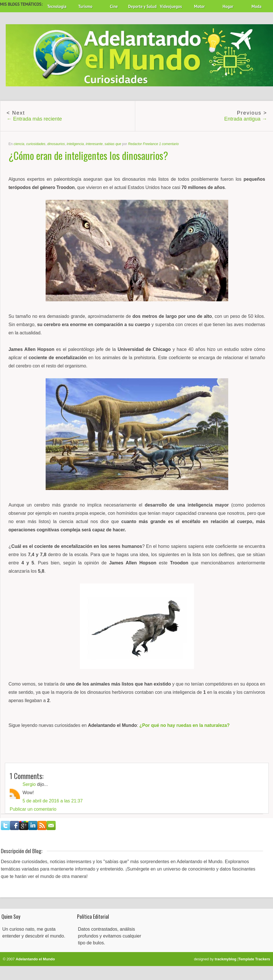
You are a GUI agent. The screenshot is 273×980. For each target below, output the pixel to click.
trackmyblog (226, 959)
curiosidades (36, 144)
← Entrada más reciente (34, 119)
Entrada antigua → (246, 119)
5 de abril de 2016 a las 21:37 (53, 801)
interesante (94, 144)
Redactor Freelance (143, 144)
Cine (114, 6)
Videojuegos (171, 6)
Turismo (85, 6)
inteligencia (75, 144)
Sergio (29, 784)
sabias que (113, 144)
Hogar (228, 6)
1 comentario (169, 144)
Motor (199, 6)
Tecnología (57, 6)
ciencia (19, 144)
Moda (257, 6)
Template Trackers (254, 959)
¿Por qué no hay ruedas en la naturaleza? (185, 725)
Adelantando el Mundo (35, 959)
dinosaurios (56, 144)
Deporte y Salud (142, 6)
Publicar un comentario (33, 809)
